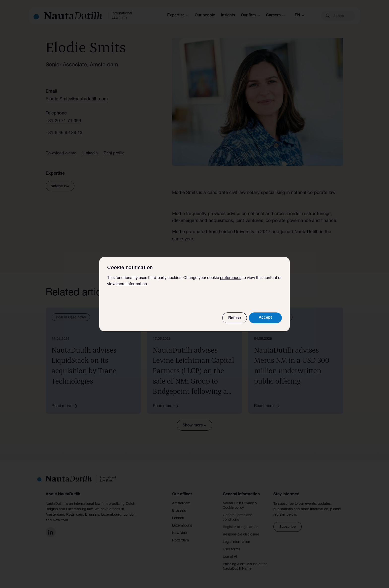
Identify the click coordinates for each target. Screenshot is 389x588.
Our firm (250, 16)
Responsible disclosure (241, 535)
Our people (205, 16)
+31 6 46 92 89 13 (64, 133)
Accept (265, 318)
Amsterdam (181, 504)
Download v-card (61, 154)
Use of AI (230, 557)
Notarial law (60, 186)
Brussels (179, 511)
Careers (275, 16)
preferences (231, 278)
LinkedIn (90, 154)
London (178, 518)
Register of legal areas (241, 527)
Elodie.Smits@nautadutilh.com (77, 99)
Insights (228, 16)
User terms (231, 550)
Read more (66, 406)
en (300, 16)
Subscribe (288, 527)
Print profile (114, 154)
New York (180, 533)
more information (132, 284)
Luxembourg (182, 526)
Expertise (178, 16)
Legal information (236, 542)
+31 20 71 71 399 (63, 121)
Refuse (235, 318)
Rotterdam (180, 541)
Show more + (194, 426)
